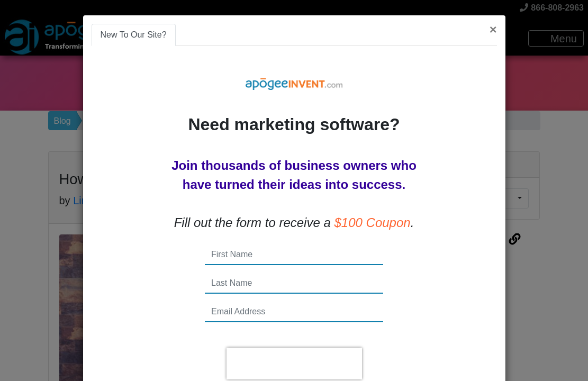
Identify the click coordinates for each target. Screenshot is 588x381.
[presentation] (294, 364)
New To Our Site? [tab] (134, 35)
